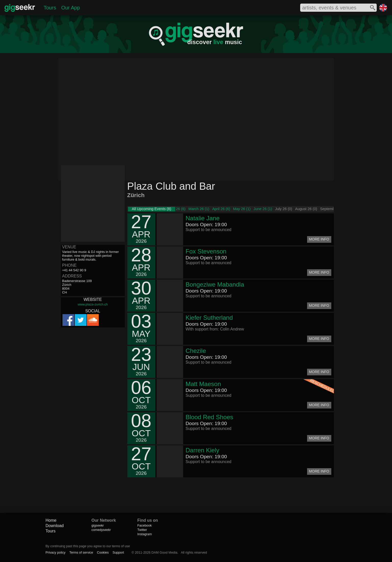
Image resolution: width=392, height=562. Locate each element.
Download (55, 526)
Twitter (142, 530)
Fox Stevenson (206, 251)
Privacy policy (56, 552)
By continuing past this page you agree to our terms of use (88, 546)
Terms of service (81, 552)
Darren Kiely (203, 450)
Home (51, 520)
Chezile (196, 351)
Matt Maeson (203, 384)
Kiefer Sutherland (209, 318)
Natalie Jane (203, 218)
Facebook (145, 525)
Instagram (145, 534)
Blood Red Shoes (210, 417)
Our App (71, 8)
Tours (50, 8)
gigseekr (98, 525)
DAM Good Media (165, 552)
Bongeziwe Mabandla (215, 284)
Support (118, 552)
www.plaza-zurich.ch (93, 304)
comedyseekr (101, 530)
